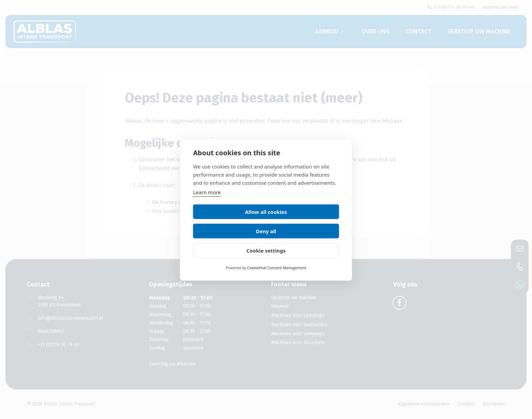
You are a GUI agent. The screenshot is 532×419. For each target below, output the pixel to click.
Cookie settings (266, 241)
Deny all (304, 221)
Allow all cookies (228, 221)
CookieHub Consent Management (277, 258)
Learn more (207, 202)
